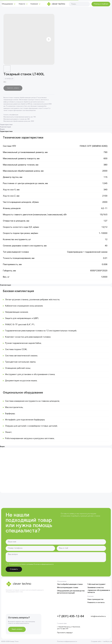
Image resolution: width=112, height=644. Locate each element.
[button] (101, 4)
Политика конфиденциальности (67, 642)
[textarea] (56, 557)
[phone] (30, 548)
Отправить (14, 569)
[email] (81, 548)
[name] (56, 542)
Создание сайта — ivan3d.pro (100, 642)
